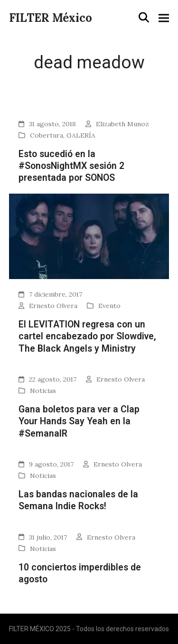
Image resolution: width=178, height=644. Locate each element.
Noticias (43, 391)
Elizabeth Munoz (122, 124)
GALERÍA (81, 135)
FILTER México (51, 18)
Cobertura (47, 135)
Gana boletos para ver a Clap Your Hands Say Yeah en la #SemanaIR (79, 421)
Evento (109, 306)
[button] (144, 18)
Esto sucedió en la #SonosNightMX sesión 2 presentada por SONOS (71, 166)
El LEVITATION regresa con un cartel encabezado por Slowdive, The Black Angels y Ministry (87, 336)
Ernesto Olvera (53, 306)
